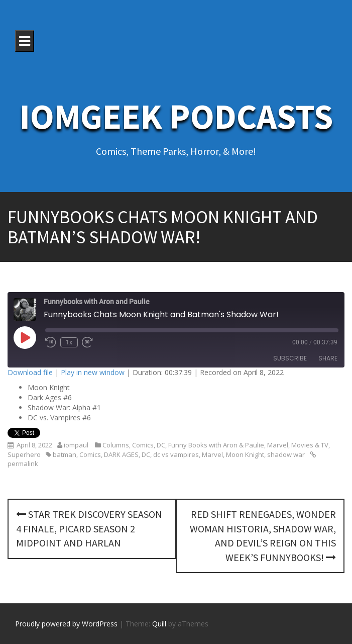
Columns (116, 445)
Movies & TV (310, 445)
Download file (30, 372)
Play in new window (93, 372)
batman (65, 454)
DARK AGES (121, 454)
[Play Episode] (25, 337)
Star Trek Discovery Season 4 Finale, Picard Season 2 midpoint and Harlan (89, 528)
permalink (23, 464)
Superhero (24, 454)
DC (161, 445)
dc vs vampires (176, 454)
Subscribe (290, 358)
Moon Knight (245, 454)
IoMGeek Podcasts (176, 116)
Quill (159, 624)
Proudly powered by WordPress (66, 624)
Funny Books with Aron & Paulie (216, 445)
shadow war (286, 454)
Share (328, 358)
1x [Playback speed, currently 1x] (69, 342)
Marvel (278, 445)
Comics (143, 445)
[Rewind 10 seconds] (51, 342)
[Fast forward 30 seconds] (87, 342)
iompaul (76, 445)
